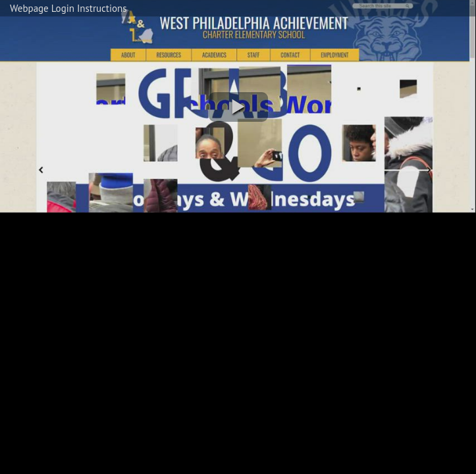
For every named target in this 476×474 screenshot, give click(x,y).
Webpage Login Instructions (68, 8)
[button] (238, 107)
